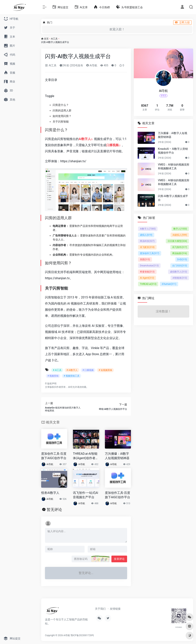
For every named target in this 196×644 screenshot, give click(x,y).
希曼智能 (147, 272)
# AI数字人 (72, 370)
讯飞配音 (147, 247)
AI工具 (54, 39)
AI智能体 (180, 278)
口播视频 (112, 145)
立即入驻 (182, 22)
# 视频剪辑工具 (71, 376)
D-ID (182, 259)
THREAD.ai (148, 284)
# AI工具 (57, 370)
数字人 (180, 229)
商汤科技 (147, 241)
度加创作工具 (150, 253)
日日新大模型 (177, 241)
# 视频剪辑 (53, 376)
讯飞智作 (180, 247)
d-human (169, 284)
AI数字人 (85, 139)
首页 (46, 39)
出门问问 (180, 266)
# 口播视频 (88, 370)
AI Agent (147, 278)
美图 (145, 259)
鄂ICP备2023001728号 (82, 635)
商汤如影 (180, 253)
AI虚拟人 (180, 235)
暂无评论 (54, 510)
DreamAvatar (149, 266)
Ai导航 (92, 65)
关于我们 (100, 609)
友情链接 (115, 609)
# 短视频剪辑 (105, 370)
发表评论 (119, 559)
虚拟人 (146, 235)
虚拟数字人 (178, 272)
